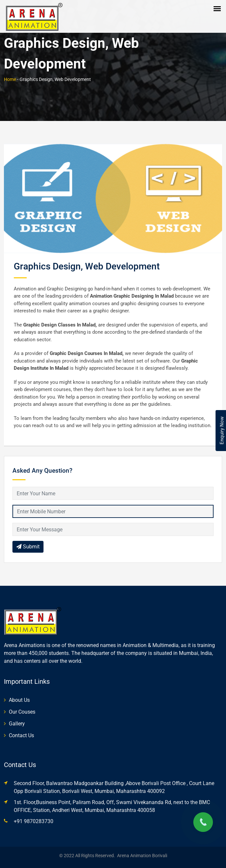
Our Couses (22, 712)
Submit (28, 547)
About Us (19, 700)
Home (10, 79)
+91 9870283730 (34, 821)
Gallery (17, 724)
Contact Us (21, 735)
